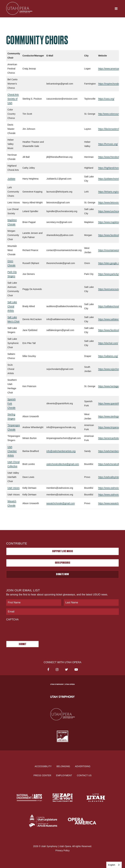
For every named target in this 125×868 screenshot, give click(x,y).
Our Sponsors (62, 563)
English (112, 865)
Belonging (63, 766)
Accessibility (43, 766)
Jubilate (11, 179)
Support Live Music (63, 551)
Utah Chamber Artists (12, 451)
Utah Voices (14, 488)
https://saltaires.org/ (108, 356)
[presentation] (31, 629)
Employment (64, 775)
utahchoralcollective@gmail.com (63, 464)
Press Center (42, 775)
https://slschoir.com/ (108, 343)
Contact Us (84, 775)
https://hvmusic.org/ (108, 144)
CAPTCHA (12, 620)
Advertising (83, 766)
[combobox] (114, 865)
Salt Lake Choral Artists (12, 306)
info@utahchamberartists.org (61, 451)
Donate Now (62, 574)
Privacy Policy (62, 850)
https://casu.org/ (106, 99)
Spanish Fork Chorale (12, 403)
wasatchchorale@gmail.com (61, 503)
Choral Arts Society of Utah (13, 99)
